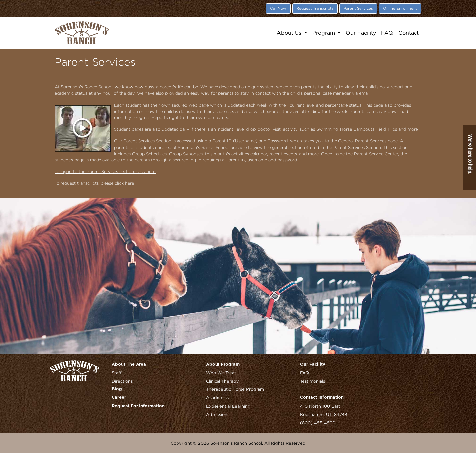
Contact (409, 33)
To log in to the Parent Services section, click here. (105, 172)
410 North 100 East (320, 406)
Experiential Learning (228, 406)
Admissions (218, 414)
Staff (117, 373)
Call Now (278, 8)
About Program (223, 364)
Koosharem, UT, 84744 (324, 414)
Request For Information (138, 406)
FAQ (387, 33)
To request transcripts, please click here (94, 183)
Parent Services (358, 8)
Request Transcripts (315, 8)
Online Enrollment (400, 8)
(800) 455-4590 (318, 423)
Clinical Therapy (222, 381)
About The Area (129, 364)
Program (324, 33)
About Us (290, 33)
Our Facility (361, 33)
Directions (122, 381)
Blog (117, 389)
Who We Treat (221, 373)
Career (119, 398)
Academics (217, 397)
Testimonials (313, 381)
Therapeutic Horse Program (235, 389)
